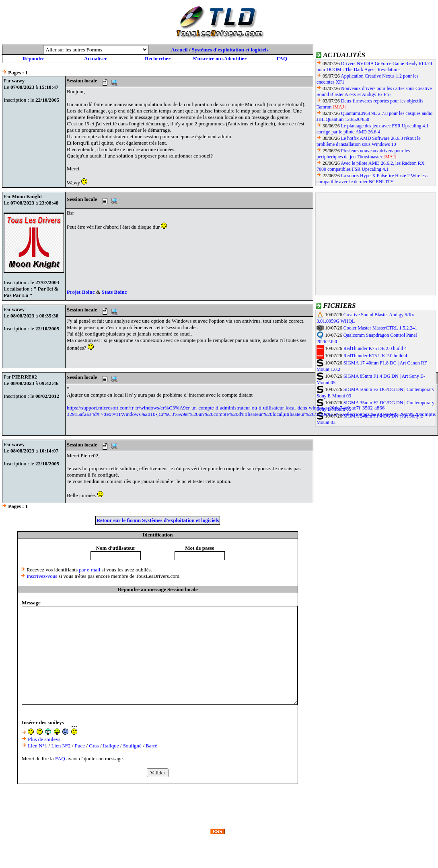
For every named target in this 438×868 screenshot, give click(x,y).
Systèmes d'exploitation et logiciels (230, 50)
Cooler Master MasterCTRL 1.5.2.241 (380, 328)
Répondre (34, 58)
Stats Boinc (114, 292)
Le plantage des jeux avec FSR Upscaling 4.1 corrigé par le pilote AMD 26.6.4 (373, 129)
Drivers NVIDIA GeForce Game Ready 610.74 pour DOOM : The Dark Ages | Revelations (374, 67)
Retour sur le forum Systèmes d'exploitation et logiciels (158, 520)
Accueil (179, 50)
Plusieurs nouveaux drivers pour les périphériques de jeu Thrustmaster (363, 154)
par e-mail (89, 570)
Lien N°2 (61, 746)
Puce (80, 746)
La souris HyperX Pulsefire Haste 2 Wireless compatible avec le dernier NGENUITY (372, 179)
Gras (94, 746)
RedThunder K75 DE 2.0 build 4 (375, 348)
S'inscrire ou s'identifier (220, 58)
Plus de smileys (44, 739)
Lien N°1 (37, 746)
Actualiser (96, 58)
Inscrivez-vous (42, 576)
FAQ (282, 58)
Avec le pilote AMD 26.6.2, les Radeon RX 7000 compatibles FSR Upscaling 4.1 (370, 166)
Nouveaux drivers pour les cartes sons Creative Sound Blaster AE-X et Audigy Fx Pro (374, 91)
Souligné (132, 746)
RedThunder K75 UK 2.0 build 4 (375, 356)
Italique (111, 746)
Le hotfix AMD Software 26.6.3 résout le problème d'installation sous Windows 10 (369, 141)
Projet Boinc (81, 292)
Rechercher (158, 58)
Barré (151, 746)
